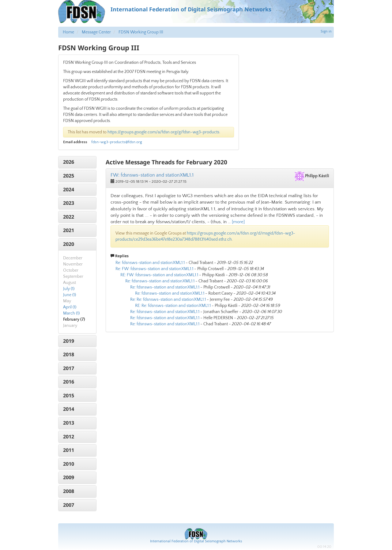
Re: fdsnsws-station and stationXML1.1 (150, 263)
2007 (69, 505)
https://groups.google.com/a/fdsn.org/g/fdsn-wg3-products (163, 132)
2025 (69, 176)
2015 (69, 395)
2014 (69, 409)
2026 (69, 162)
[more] (238, 222)
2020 (69, 244)
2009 (69, 477)
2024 (69, 189)
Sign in (326, 31)
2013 (69, 423)
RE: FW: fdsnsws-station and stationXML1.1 (159, 275)
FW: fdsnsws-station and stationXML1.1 (152, 175)
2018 (69, 354)
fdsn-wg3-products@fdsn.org (117, 142)
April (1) (70, 307)
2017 (69, 368)
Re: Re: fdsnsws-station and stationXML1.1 (168, 300)
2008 (69, 491)
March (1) (71, 313)
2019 (69, 341)
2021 (69, 230)
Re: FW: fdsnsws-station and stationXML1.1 (154, 269)
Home (68, 32)
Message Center (96, 32)
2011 (69, 450)
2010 (69, 464)
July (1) (69, 289)
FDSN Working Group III (141, 32)
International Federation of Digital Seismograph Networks (196, 541)
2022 (69, 217)
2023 (69, 203)
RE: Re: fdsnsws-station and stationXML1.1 (173, 306)
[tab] (77, 162)
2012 (69, 437)
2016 (69, 382)
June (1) (70, 295)
